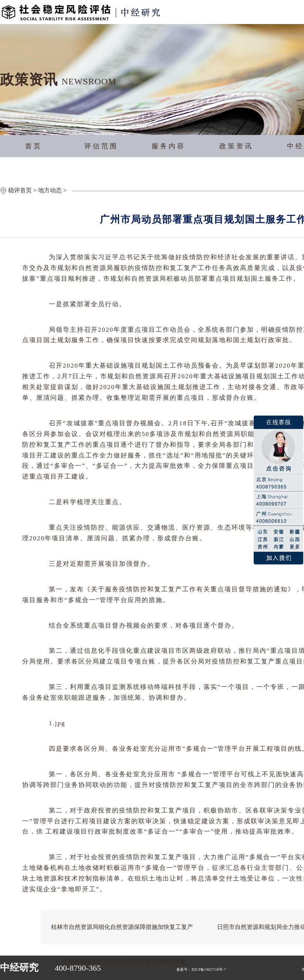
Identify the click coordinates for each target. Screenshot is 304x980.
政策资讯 (236, 146)
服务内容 (169, 146)
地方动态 (50, 190)
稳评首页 (20, 190)
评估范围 (101, 146)
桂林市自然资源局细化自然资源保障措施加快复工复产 (122, 927)
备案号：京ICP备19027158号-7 (201, 969)
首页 (34, 146)
